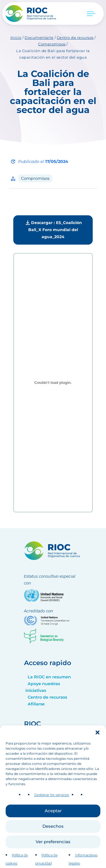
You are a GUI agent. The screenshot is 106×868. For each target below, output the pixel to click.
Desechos (53, 835)
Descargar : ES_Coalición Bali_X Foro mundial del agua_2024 (53, 229)
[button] (98, 741)
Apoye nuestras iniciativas (43, 687)
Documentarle (39, 37)
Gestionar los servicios (52, 804)
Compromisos (52, 44)
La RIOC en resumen (49, 677)
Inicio (16, 37)
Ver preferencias (53, 851)
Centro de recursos (75, 37)
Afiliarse (36, 704)
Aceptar (53, 820)
